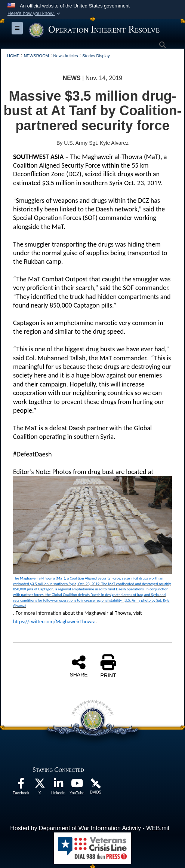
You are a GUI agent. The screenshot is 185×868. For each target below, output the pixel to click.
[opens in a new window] (21, 785)
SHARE (78, 666)
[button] (35, 13)
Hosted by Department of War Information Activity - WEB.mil (90, 828)
